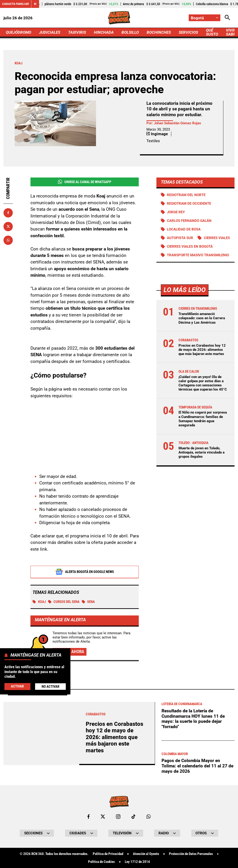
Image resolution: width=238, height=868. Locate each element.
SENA (88, 602)
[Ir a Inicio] (119, 18)
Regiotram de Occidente (189, 204)
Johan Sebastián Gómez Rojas (177, 123)
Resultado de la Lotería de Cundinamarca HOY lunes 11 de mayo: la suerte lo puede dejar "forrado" (193, 719)
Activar (17, 686)
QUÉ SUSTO (212, 32)
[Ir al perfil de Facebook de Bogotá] (88, 817)
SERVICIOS (188, 32)
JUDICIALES (50, 32)
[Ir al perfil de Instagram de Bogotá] (118, 817)
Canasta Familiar (15, 4)
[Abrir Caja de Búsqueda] (227, 18)
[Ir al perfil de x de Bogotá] (103, 817)
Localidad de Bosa (184, 229)
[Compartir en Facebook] (8, 213)
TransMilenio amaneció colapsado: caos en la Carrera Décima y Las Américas (202, 318)
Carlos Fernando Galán (189, 221)
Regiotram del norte (186, 195)
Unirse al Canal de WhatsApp (85, 182)
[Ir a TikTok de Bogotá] (134, 817)
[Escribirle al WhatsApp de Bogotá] (149, 817)
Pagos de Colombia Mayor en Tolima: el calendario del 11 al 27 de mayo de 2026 (197, 766)
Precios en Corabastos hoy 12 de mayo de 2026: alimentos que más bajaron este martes (202, 350)
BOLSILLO (130, 32)
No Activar (50, 687)
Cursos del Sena (64, 602)
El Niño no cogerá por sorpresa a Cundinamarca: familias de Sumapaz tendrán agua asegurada (203, 419)
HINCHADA (104, 32)
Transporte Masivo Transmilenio (198, 255)
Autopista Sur (180, 238)
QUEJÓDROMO (18, 32)
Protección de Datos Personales (191, 854)
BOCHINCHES (159, 32)
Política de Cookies (101, 862)
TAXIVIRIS (77, 32)
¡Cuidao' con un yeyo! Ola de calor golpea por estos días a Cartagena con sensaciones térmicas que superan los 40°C (203, 383)
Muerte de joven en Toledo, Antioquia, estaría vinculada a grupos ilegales (202, 452)
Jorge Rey (176, 212)
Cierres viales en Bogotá (190, 247)
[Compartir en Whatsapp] (8, 240)
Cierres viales (217, 238)
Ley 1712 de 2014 (137, 862)
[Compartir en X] (8, 227)
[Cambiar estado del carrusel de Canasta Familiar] (35, 4)
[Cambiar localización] (205, 18)
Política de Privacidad (108, 854)
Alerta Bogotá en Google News (84, 572)
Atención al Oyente (146, 854)
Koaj (39, 602)
